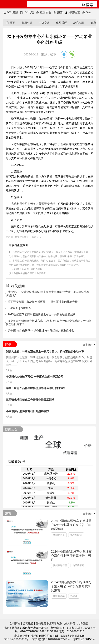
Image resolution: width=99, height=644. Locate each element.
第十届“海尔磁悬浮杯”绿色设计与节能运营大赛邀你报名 (41, 331)
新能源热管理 (60, 565)
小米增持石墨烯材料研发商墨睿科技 (27, 411)
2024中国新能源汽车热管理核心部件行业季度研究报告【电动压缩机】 (71, 525)
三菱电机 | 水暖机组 (20, 308)
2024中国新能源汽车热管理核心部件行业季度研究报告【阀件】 (71, 556)
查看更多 (89, 345)
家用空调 (27, 23)
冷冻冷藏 (79, 23)
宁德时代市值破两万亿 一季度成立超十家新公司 (35, 377)
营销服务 (41, 623)
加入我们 (70, 623)
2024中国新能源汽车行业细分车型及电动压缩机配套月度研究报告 (71, 586)
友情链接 (82, 623)
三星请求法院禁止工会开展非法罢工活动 (30, 400)
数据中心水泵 (22, 237)
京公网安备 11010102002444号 (51, 639)
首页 (10, 23)
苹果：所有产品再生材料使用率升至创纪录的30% (36, 388)
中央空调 (44, 23)
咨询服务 (28, 623)
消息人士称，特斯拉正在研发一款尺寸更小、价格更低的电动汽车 (45, 352)
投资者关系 (55, 623)
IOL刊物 (27, 12)
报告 (58, 12)
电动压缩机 (76, 535)
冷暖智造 (72, 12)
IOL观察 (11, 12)
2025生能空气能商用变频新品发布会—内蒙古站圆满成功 (42, 314)
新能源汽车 (59, 535)
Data (87, 12)
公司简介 (15, 623)
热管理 (74, 596)
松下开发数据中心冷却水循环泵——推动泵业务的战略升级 (43, 302)
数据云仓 (44, 12)
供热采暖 (62, 23)
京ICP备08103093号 (16, 639)
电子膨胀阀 (78, 565)
